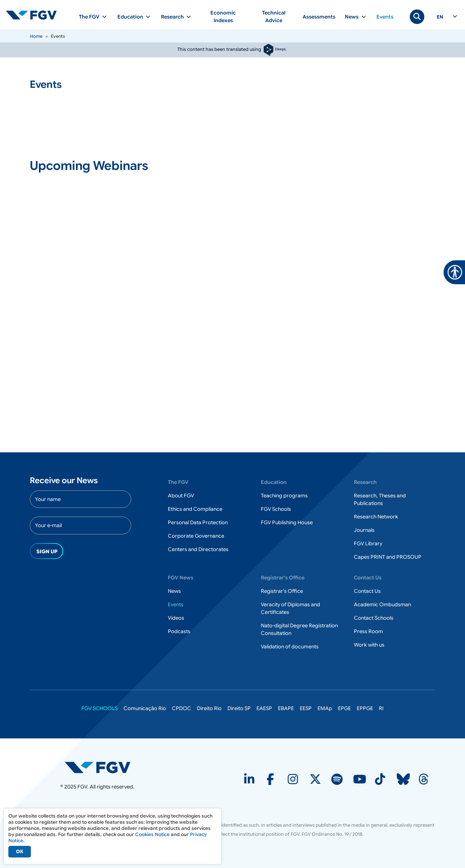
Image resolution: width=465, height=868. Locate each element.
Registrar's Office (282, 591)
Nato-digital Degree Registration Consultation (299, 629)
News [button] (352, 17)
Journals (364, 530)
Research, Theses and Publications (380, 499)
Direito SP (239, 708)
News (174, 591)
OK (20, 851)
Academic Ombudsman (382, 604)
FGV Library (368, 543)
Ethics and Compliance (195, 509)
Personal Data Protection (198, 522)
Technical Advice (274, 17)
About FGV (181, 496)
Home (36, 36)
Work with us (369, 645)
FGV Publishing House (287, 522)
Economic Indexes (223, 17)
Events (385, 17)
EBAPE (286, 708)
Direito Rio (209, 708)
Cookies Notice (152, 834)
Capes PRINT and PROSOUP (388, 557)
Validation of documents (290, 647)
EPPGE (365, 708)
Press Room (368, 631)
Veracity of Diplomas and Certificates (290, 608)
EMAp (325, 708)
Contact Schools (374, 618)
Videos (176, 618)
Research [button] (172, 17)
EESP (306, 708)
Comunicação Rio (145, 708)
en (440, 17)
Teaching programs (284, 496)
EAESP (264, 708)
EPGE (344, 708)
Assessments (319, 17)
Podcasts (179, 631)
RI (381, 708)
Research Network (376, 517)
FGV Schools (276, 509)
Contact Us (367, 591)
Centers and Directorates (198, 549)
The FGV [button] (89, 17)
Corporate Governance (196, 536)
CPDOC (181, 708)
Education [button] (130, 17)
